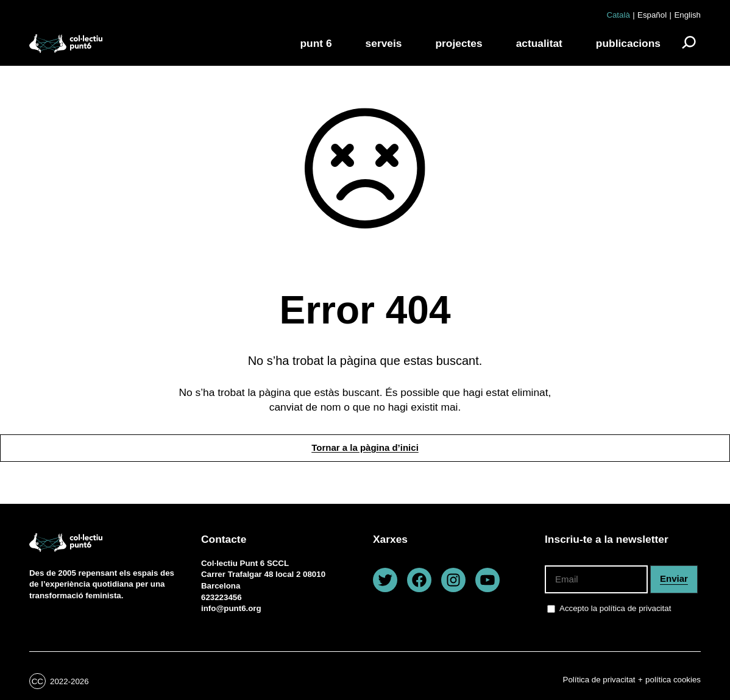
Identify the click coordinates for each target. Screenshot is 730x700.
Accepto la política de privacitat (615, 608)
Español (652, 15)
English (687, 15)
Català (618, 15)
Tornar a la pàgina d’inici (365, 447)
